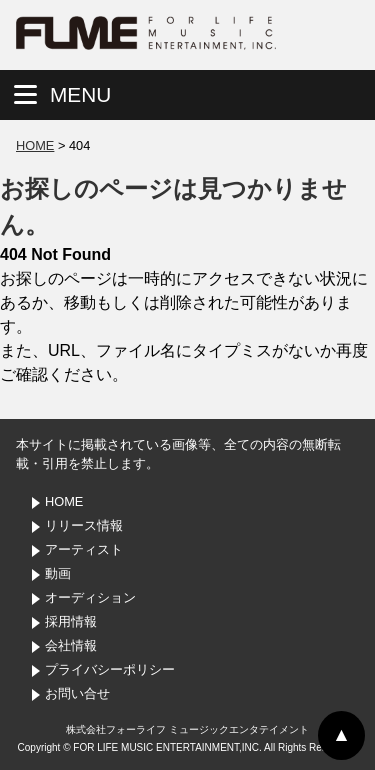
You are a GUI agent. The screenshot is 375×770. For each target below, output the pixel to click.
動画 (58, 573)
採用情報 (71, 621)
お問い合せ (77, 693)
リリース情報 (84, 525)
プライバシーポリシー (110, 669)
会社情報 (71, 645)
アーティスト (84, 549)
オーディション (90, 597)
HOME (35, 145)
